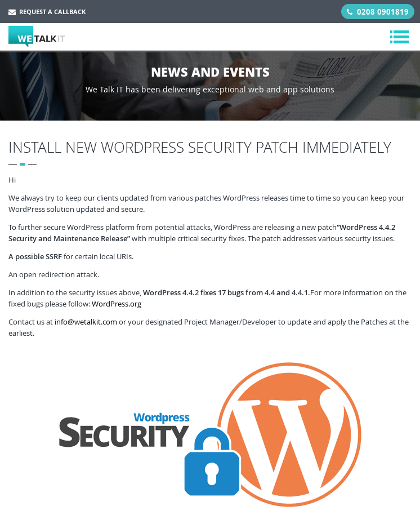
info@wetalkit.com (86, 322)
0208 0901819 (378, 12)
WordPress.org (117, 304)
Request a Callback (47, 12)
